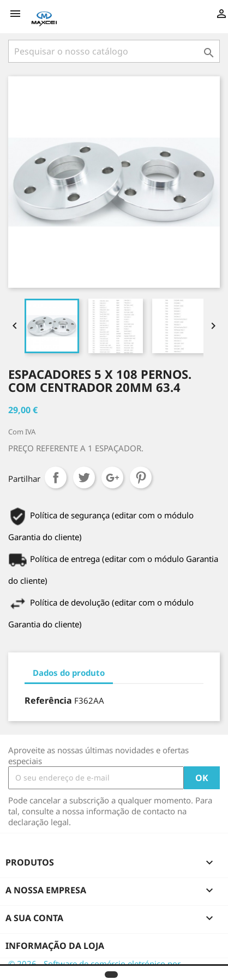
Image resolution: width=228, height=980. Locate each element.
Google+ (112, 477)
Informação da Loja (55, 946)
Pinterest (141, 477)
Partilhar (56, 477)
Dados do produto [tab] (69, 673)
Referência (48, 700)
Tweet (84, 477)
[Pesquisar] (114, 51)
